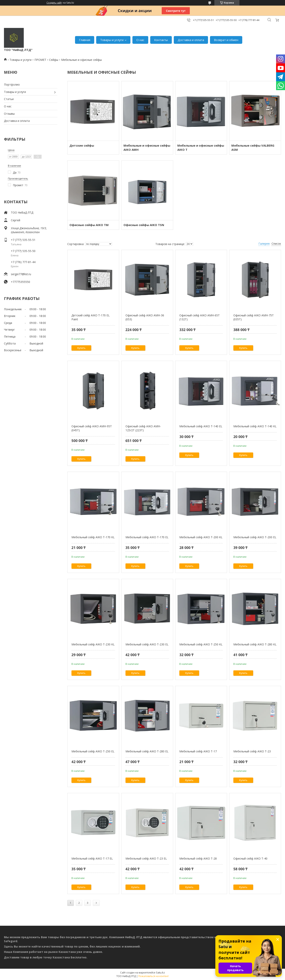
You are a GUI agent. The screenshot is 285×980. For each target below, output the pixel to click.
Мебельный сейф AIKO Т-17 (198, 751)
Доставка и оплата (191, 40)
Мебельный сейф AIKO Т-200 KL (201, 537)
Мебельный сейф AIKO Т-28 (198, 858)
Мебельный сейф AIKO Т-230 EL (147, 644)
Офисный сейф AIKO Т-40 (250, 858)
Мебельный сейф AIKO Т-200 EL (255, 537)
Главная (85, 40)
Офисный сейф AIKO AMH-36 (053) (145, 317)
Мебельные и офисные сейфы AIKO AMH (147, 147)
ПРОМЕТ (40, 60)
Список (276, 244)
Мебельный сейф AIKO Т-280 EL (147, 751)
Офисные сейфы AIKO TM (89, 225)
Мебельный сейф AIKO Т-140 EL (201, 426)
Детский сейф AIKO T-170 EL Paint (91, 317)
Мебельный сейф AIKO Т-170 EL (147, 537)
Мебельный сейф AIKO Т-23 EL (146, 858)
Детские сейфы (82, 145)
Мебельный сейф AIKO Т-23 (252, 751)
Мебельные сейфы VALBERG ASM (253, 147)
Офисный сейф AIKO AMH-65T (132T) (199, 317)
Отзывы (9, 114)
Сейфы (54, 60)
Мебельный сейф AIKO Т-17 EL (92, 858)
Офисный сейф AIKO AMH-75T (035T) (254, 317)
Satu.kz (160, 972)
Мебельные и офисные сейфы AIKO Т (201, 147)
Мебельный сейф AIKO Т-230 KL (93, 644)
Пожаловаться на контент (153, 976)
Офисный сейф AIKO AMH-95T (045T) (92, 428)
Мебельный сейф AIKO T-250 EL (93, 751)
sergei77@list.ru (21, 274)
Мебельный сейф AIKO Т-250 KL (201, 644)
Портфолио (12, 84)
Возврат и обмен (226, 40)
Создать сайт (54, 3)
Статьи (9, 99)
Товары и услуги (112, 40)
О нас (140, 40)
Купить (81, 348)
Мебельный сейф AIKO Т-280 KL (255, 644)
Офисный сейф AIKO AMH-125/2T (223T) (143, 428)
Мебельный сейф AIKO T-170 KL (93, 537)
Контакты (161, 40)
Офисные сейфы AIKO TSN (144, 225)
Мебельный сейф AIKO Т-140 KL (255, 426)
